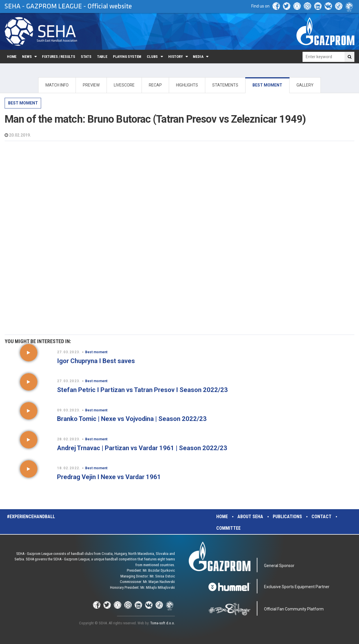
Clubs (152, 57)
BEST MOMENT (267, 85)
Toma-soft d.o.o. (163, 623)
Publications (287, 517)
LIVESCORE (124, 85)
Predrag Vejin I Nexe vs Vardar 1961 (109, 477)
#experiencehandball (31, 517)
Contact (322, 517)
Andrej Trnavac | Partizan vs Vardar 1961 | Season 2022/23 (142, 448)
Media (198, 57)
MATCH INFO (57, 85)
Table (102, 57)
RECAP (155, 85)
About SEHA (250, 517)
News (27, 57)
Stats (86, 57)
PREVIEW (91, 85)
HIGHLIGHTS (187, 85)
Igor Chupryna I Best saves (96, 361)
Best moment (23, 103)
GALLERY (305, 85)
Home (12, 57)
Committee (228, 528)
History (175, 57)
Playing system (127, 57)
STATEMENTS (225, 85)
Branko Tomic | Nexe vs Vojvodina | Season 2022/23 (132, 419)
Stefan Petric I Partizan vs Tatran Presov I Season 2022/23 (142, 390)
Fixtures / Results (59, 57)
